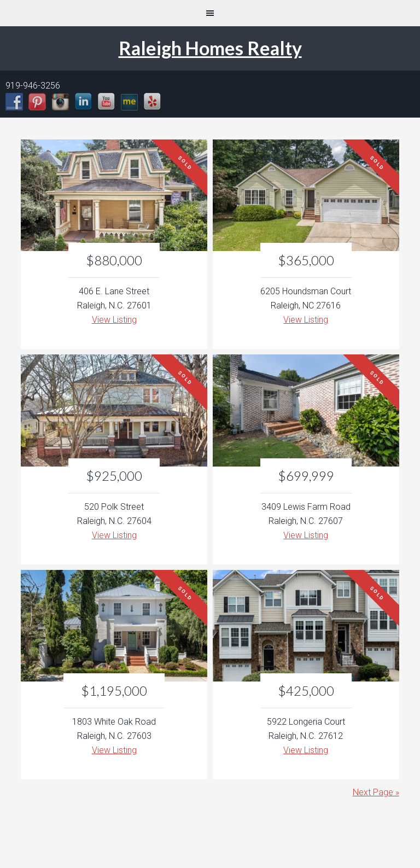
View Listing (114, 320)
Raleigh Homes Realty (210, 48)
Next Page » (376, 792)
